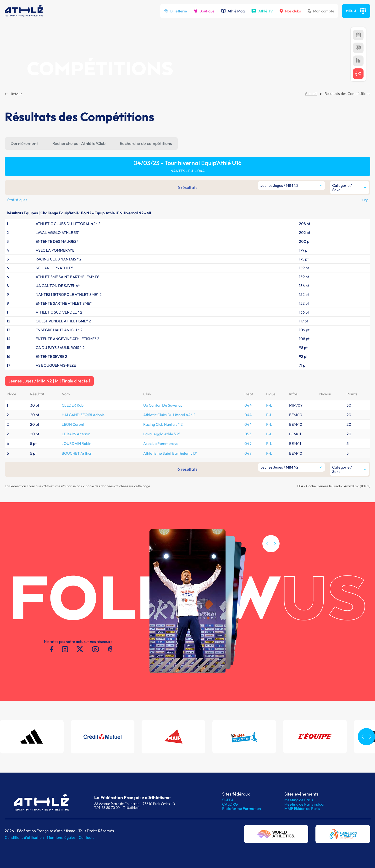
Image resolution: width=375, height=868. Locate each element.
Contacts (86, 837)
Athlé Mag (233, 11)
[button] (275, 550)
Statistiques (17, 200)
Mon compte (321, 11)
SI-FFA (228, 800)
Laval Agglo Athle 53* (162, 434)
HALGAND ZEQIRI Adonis (83, 415)
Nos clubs (290, 11)
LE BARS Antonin (76, 434)
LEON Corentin (75, 424)
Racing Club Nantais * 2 (163, 424)
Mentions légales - (63, 837)
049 (248, 443)
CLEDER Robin (74, 405)
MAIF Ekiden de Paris (302, 808)
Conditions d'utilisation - (26, 837)
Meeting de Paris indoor (305, 804)
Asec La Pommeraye (161, 443)
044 (248, 405)
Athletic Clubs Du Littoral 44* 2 (169, 415)
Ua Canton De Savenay (163, 405)
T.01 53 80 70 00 (107, 808)
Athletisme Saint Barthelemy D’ (170, 453)
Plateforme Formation (242, 808)
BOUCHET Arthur (77, 453)
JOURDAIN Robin (77, 443)
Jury (364, 200)
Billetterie (176, 11)
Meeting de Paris (299, 800)
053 (248, 434)
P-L (269, 405)
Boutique (204, 11)
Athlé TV (262, 11)
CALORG (230, 804)
